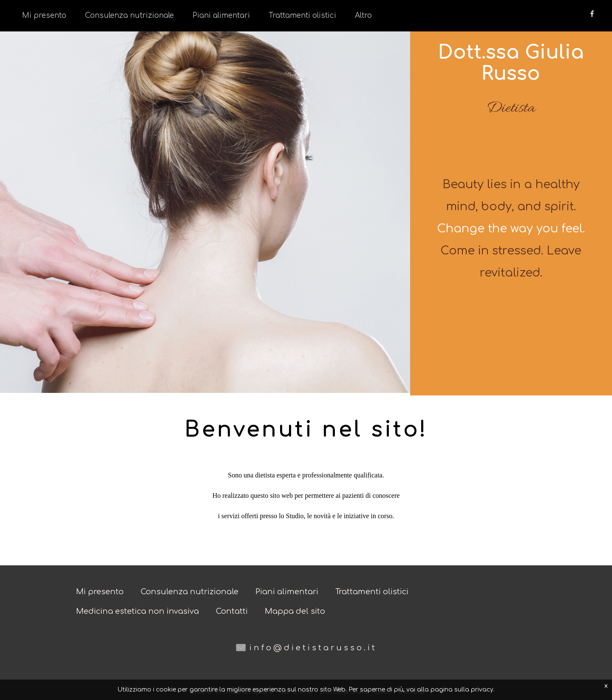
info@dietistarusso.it (313, 648)
